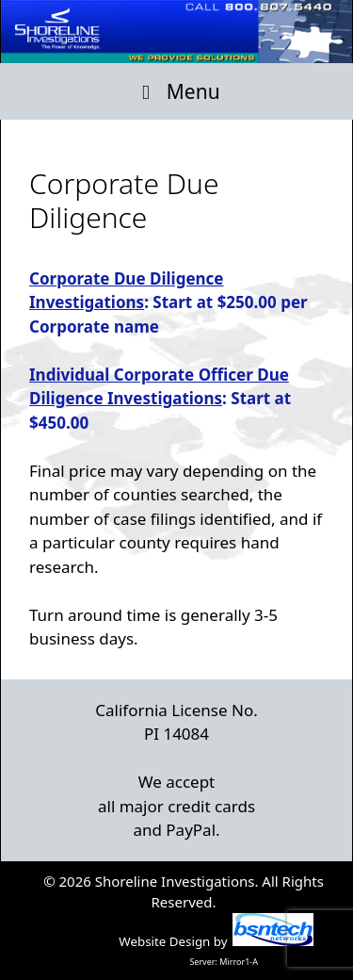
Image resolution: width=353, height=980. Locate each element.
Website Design (164, 941)
